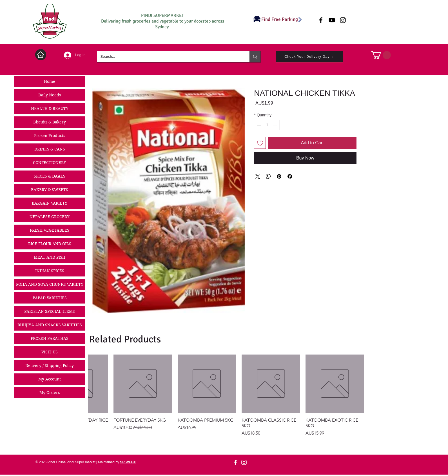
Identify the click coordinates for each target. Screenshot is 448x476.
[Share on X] (258, 176)
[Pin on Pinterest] (279, 176)
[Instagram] (244, 462)
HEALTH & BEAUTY (50, 109)
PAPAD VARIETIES (50, 298)
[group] (226, 396)
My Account (50, 379)
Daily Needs (50, 95)
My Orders (50, 393)
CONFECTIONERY (50, 163)
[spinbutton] (267, 125)
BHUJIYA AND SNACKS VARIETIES (50, 325)
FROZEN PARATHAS (50, 338)
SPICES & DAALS (50, 176)
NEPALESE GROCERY (50, 217)
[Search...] (169, 57)
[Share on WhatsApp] (268, 176)
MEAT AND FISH (50, 257)
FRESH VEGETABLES (50, 230)
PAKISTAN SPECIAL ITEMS (50, 311)
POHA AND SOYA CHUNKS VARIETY (50, 284)
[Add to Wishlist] (260, 143)
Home (50, 81)
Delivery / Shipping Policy (50, 366)
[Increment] (258, 125)
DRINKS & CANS (50, 149)
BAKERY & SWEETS (50, 190)
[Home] (41, 55)
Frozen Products (50, 136)
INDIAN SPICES (50, 271)
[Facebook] (236, 462)
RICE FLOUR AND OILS (50, 244)
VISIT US (50, 352)
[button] (381, 55)
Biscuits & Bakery (50, 122)
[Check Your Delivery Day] (309, 57)
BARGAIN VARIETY (50, 203)
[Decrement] (276, 125)
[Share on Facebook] (290, 176)
